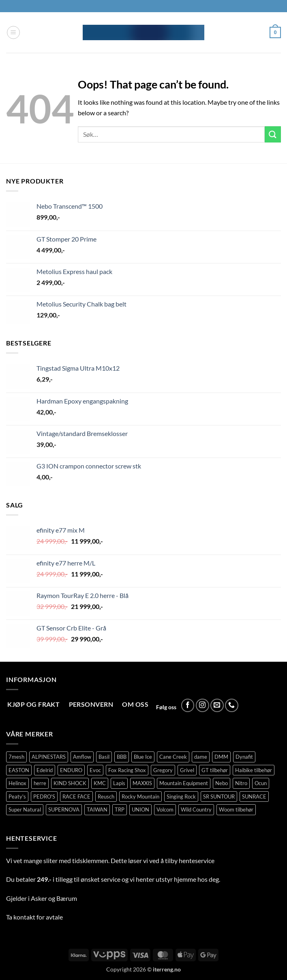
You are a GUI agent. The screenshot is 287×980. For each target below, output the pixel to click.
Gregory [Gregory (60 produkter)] (163, 770)
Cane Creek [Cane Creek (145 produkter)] (173, 757)
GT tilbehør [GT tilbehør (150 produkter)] (215, 770)
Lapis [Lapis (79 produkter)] (119, 783)
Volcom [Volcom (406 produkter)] (165, 809)
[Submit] (273, 134)
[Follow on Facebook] (188, 705)
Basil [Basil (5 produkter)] (104, 757)
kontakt (24, 917)
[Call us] (232, 705)
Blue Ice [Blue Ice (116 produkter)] (143, 757)
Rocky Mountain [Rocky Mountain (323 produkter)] (140, 797)
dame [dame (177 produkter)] (201, 757)
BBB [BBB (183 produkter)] (122, 757)
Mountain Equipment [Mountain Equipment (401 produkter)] (184, 783)
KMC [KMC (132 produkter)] (100, 783)
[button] (13, 32)
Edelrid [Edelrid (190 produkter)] (45, 770)
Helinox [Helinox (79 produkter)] (17, 783)
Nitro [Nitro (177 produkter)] (241, 783)
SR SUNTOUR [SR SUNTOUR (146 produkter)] (219, 797)
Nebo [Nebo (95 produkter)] (222, 783)
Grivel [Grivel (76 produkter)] (187, 770)
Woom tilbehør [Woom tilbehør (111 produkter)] (236, 809)
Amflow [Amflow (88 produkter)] (82, 757)
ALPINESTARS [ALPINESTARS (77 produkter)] (49, 757)
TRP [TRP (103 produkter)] (120, 809)
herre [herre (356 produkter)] (40, 783)
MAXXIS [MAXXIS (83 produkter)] (142, 783)
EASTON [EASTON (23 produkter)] (19, 770)
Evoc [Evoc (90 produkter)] (95, 770)
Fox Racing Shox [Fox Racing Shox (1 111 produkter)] (127, 770)
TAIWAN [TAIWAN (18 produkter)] (97, 809)
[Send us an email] (217, 705)
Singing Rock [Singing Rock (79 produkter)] (181, 797)
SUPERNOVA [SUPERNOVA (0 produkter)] (64, 809)
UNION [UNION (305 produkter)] (140, 809)
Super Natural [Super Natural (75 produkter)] (25, 809)
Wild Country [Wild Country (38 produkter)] (196, 809)
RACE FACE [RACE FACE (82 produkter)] (76, 797)
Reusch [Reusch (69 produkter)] (106, 797)
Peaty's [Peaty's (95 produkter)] (17, 797)
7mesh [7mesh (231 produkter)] (16, 757)
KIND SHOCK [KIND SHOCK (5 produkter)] (70, 783)
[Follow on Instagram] (202, 705)
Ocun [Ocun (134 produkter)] (261, 783)
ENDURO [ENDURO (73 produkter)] (71, 770)
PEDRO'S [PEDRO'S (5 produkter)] (44, 797)
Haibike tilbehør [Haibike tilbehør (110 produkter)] (254, 770)
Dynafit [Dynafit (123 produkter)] (244, 757)
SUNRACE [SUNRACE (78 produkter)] (254, 797)
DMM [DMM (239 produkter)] (221, 757)
